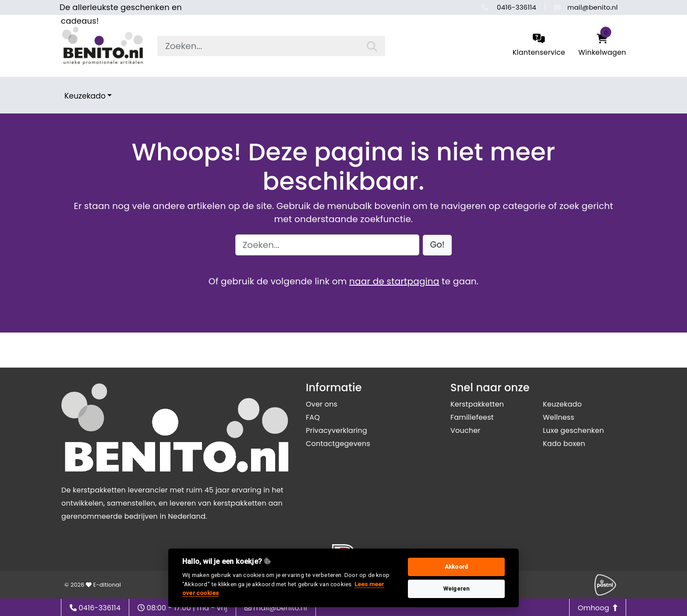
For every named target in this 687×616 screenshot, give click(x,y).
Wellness (559, 417)
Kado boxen (564, 444)
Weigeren (457, 589)
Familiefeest (472, 417)
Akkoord (456, 567)
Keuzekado (85, 96)
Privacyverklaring (336, 430)
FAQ (313, 417)
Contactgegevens (338, 444)
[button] (437, 245)
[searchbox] (271, 46)
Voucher (466, 430)
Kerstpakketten (477, 404)
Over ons (322, 404)
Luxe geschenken (574, 430)
